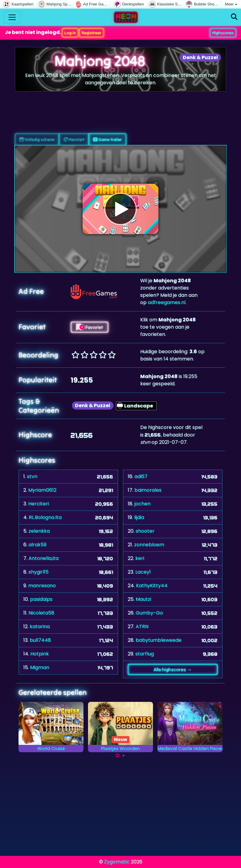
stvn (32, 476)
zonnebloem (149, 545)
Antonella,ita (44, 558)
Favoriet (90, 327)
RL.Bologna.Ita (45, 517)
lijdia (139, 517)
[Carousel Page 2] (124, 756)
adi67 (141, 476)
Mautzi (143, 599)
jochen (143, 504)
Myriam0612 (42, 490)
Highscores (223, 33)
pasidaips (41, 599)
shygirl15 (39, 572)
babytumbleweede (159, 640)
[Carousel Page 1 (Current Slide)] (117, 756)
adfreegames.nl (167, 302)
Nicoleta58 (41, 613)
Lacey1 (143, 572)
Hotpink (40, 654)
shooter (145, 531)
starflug (145, 654)
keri (140, 558)
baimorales (148, 490)
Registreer (92, 33)
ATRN (142, 627)
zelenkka (39, 531)
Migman (40, 667)
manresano (42, 586)
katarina (40, 627)
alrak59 (37, 545)
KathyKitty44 (152, 586)
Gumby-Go (149, 613)
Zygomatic (117, 862)
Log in (70, 33)
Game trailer (107, 139)
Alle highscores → (173, 669)
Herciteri (39, 504)
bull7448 (40, 640)
